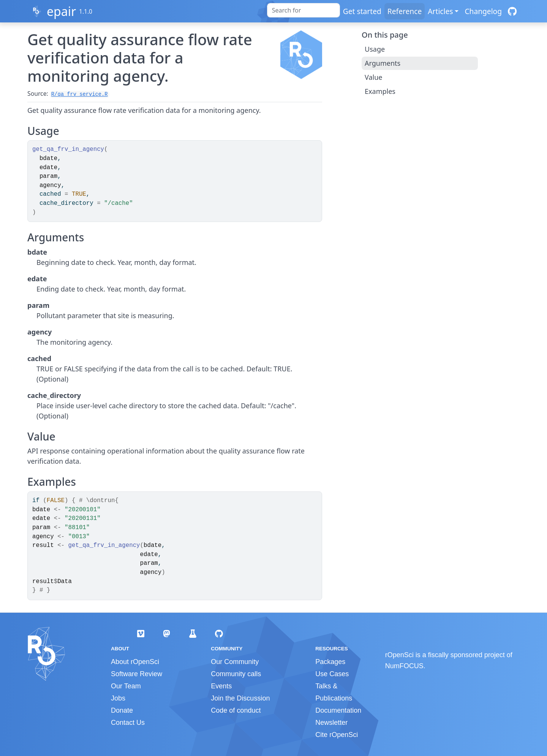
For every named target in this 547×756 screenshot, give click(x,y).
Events (221, 686)
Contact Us (128, 723)
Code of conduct (236, 710)
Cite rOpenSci (337, 735)
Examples (380, 91)
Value (373, 77)
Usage (375, 49)
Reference (405, 11)
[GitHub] (512, 11)
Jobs (118, 698)
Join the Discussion (240, 698)
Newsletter (331, 723)
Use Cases (332, 674)
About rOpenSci (135, 662)
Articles (440, 11)
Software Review (137, 674)
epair (61, 11)
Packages (330, 662)
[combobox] (304, 10)
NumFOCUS (404, 666)
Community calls (236, 674)
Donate (122, 710)
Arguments (383, 63)
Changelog (483, 11)
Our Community (235, 662)
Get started (362, 11)
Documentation (338, 710)
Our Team (126, 686)
